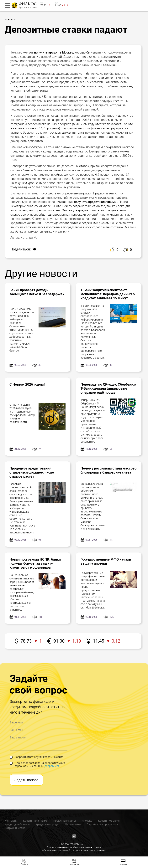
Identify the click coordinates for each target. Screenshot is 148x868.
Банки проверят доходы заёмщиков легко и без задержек (37, 292)
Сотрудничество (15, 828)
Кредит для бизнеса (17, 824)
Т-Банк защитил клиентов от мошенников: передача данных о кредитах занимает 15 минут (108, 294)
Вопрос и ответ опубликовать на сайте (36, 757)
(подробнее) (51, 766)
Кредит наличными (35, 821)
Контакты (11, 821)
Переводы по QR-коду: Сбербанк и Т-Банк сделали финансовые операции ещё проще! (108, 388)
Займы (25, 864)
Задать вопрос (26, 780)
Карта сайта (73, 824)
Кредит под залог (109, 821)
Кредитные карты (65, 821)
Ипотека (87, 821)
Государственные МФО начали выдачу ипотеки (106, 561)
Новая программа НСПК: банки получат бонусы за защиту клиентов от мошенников (35, 563)
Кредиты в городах (48, 824)
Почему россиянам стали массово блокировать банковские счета (108, 470)
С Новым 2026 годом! (27, 384)
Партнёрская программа (102, 824)
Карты (123, 864)
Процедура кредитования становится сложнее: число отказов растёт (32, 472)
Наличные (74, 864)
